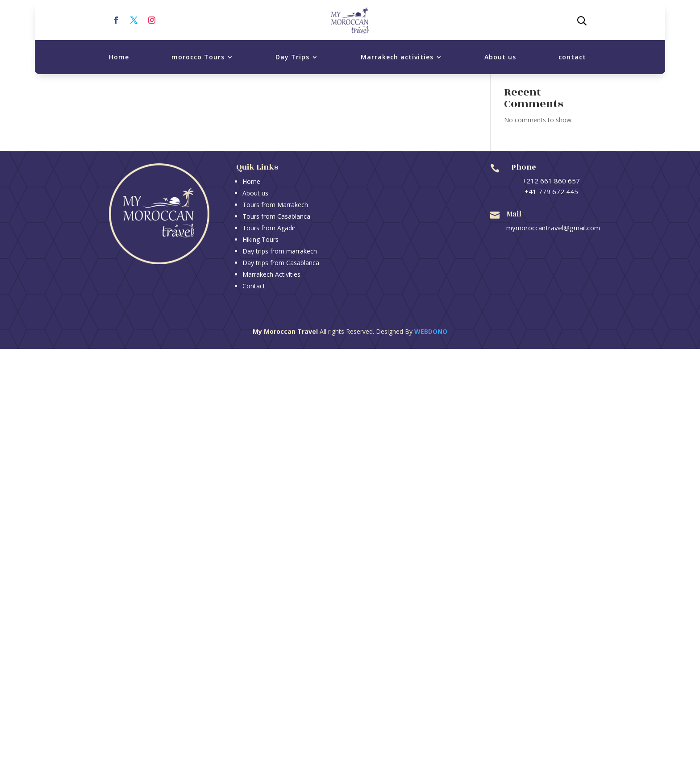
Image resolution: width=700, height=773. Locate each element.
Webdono (431, 331)
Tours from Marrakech (275, 205)
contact (572, 57)
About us (500, 57)
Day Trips (292, 57)
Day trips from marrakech (280, 251)
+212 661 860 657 (551, 181)
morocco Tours (198, 57)
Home (119, 57)
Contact (254, 286)
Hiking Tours (260, 239)
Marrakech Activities (271, 274)
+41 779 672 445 (551, 191)
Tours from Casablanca (276, 216)
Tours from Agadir (269, 228)
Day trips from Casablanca (281, 263)
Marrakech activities (397, 57)
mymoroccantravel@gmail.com (553, 228)
